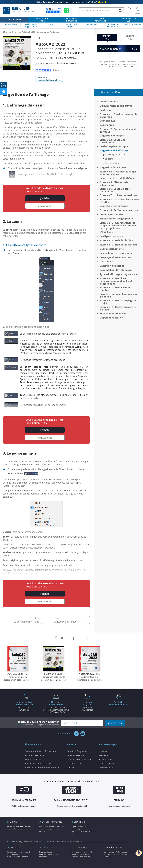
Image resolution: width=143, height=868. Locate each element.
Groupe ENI (79, 822)
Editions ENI (19, 11)
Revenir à (49, 79)
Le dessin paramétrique (26, 622)
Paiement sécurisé (75, 755)
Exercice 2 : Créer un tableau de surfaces (118, 130)
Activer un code (74, 763)
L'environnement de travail (116, 106)
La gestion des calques (66, 622)
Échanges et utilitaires (113, 313)
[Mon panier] (130, 11)
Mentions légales (33, 759)
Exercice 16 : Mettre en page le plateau (118, 308)
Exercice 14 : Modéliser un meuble (115, 289)
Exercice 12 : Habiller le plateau (118, 245)
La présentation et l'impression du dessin (118, 295)
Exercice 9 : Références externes (119, 210)
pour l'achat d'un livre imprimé (25, 706)
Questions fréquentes (77, 751)
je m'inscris (115, 723)
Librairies (103, 751)
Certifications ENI (114, 847)
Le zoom (109, 159)
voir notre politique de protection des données (41, 725)
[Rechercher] (120, 11)
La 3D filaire (107, 261)
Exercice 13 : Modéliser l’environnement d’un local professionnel (116, 281)
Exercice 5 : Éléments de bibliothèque (114, 184)
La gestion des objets (112, 136)
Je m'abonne (45, 206)
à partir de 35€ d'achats (87, 706)
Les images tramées (112, 214)
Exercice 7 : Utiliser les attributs (118, 195)
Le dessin (105, 110)
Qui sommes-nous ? (35, 755)
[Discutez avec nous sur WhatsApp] (66, 11)
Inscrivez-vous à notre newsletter (38, 723)
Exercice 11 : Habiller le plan (116, 240)
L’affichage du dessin (115, 155)
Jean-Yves (45, 63)
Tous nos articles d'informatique (40, 751)
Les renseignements (112, 249)
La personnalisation (112, 318)
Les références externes (114, 206)
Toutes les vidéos (107, 763)
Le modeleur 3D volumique (116, 270)
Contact (70, 768)
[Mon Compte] (138, 11)
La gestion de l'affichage (114, 150)
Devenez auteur (106, 768)
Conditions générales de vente (40, 763)
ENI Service (15, 847)
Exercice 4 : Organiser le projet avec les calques (118, 173)
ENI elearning (80, 847)
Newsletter (104, 755)
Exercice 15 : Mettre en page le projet (118, 302)
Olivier (66, 63)
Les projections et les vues (115, 257)
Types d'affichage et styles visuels (120, 274)
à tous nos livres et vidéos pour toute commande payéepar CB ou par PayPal (56, 707)
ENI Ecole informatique (53, 822)
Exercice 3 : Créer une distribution (113, 141)
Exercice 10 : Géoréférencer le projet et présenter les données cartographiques (118, 225)
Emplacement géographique (117, 219)
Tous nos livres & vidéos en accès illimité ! (72, 2)
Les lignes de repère (112, 236)
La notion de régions (112, 266)
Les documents (109, 102)
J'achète (45, 198)
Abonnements (105, 759)
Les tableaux (107, 121)
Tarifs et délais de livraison (79, 759)
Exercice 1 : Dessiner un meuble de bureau (119, 115)
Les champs (107, 125)
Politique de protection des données (42, 768)
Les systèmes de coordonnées (117, 253)
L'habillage (106, 232)
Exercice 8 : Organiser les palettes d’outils (120, 201)
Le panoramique (113, 163)
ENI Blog (14, 822)
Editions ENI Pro (49, 847)
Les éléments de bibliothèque (117, 178)
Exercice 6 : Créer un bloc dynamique (115, 190)
